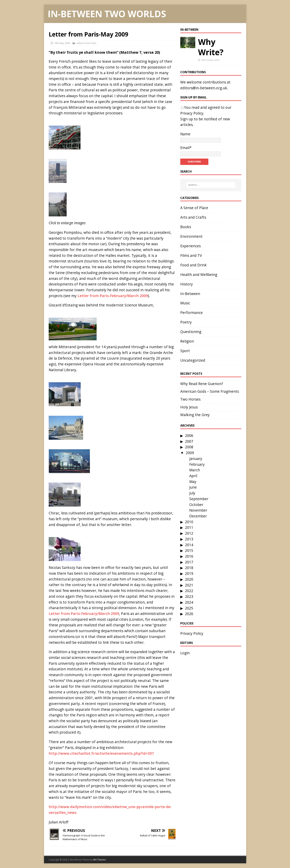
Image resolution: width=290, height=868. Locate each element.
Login (185, 653)
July (192, 493)
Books (186, 227)
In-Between (189, 30)
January (196, 459)
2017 (189, 562)
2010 (189, 522)
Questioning (191, 332)
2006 (189, 435)
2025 (189, 608)
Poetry (186, 322)
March (195, 470)
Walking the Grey (195, 415)
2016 (189, 556)
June (193, 487)
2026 (189, 614)
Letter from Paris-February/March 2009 (113, 296)
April (193, 476)
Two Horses (190, 399)
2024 (189, 602)
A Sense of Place (194, 208)
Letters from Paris (86, 43)
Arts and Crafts (193, 217)
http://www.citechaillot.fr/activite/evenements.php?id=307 (101, 753)
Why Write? (211, 47)
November (198, 510)
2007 (189, 441)
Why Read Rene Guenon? (202, 384)
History (187, 284)
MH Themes (100, 860)
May (193, 482)
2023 (189, 596)
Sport (185, 351)
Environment (191, 236)
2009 (190, 453)
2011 (189, 527)
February (197, 464)
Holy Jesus (189, 407)
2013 (189, 539)
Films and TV (191, 255)
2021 (189, 585)
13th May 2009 (62, 43)
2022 (189, 591)
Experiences (190, 246)
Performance (192, 313)
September (199, 499)
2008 (189, 447)
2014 (189, 545)
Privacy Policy (192, 113)
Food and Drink (193, 265)
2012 (189, 533)
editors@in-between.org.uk (204, 88)
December (198, 516)
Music (185, 303)
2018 (189, 568)
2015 (189, 550)
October (196, 505)
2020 (189, 579)
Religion (187, 341)
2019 (189, 573)
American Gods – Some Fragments (210, 391)
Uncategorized (193, 360)
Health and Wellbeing (199, 275)
